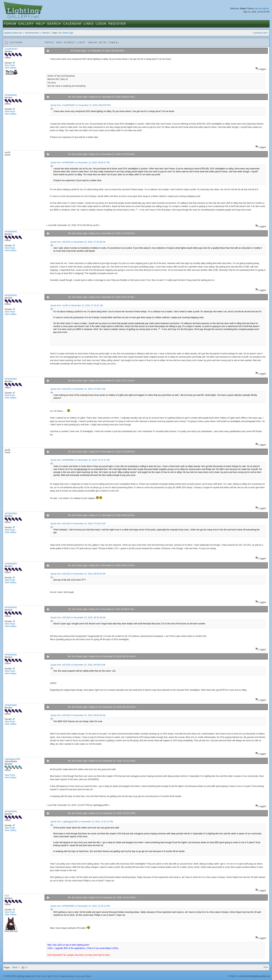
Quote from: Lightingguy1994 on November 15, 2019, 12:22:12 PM (82, 822)
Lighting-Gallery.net (13, 33)
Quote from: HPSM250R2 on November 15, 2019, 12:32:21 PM (80, 906)
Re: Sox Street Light (78, 97)
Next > (16, 967)
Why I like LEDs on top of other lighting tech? (68, 945)
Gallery (26, 24)
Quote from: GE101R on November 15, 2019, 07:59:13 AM (78, 524)
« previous (257, 33)
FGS (7, 896)
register (265, 9)
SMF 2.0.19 (41, 976)
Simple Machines (67, 976)
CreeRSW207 (11, 49)
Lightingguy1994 (12, 759)
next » (266, 33)
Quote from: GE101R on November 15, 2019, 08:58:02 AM (78, 665)
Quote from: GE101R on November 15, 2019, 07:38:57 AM (78, 389)
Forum (10, 24)
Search (54, 24)
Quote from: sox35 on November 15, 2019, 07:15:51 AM (77, 305)
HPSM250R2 (11, 95)
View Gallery (11, 68)
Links (89, 24)
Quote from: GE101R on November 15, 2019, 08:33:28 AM (78, 618)
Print (266, 967)
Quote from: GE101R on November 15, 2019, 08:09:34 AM (78, 574)
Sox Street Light (66, 33)
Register (117, 24)
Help (41, 24)
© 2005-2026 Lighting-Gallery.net (19, 976)
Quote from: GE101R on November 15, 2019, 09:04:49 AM (78, 715)
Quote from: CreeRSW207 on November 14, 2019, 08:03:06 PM (80, 105)
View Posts (10, 65)
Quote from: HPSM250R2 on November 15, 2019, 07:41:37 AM (80, 460)
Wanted (46, 33)
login (257, 9)
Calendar (72, 24)
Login (101, 24)
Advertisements (32, 33)
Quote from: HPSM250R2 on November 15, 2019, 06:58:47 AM (80, 163)
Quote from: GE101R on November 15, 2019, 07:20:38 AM (78, 242)
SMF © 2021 (53, 976)
